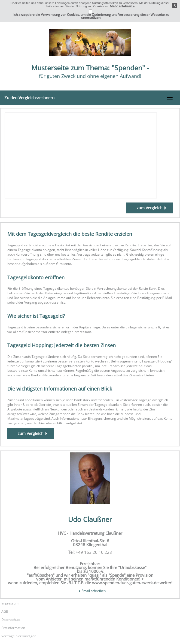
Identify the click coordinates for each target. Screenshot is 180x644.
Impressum (10, 603)
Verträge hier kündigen (19, 636)
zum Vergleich (150, 208)
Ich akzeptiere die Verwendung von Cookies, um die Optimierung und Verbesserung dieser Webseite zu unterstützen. (91, 16)
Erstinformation (13, 628)
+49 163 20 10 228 (94, 552)
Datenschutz (11, 620)
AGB (5, 611)
